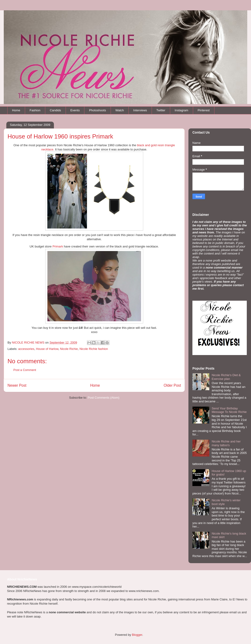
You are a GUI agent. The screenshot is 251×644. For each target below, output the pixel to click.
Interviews (140, 110)
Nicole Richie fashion (94, 349)
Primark (58, 246)
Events (75, 110)
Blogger (137, 635)
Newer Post (17, 385)
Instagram (181, 110)
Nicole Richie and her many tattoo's (226, 443)
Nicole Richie (69, 349)
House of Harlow (47, 349)
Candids (55, 110)
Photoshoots (97, 110)
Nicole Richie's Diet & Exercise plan (226, 377)
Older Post (172, 385)
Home (16, 110)
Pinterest (204, 110)
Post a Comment (25, 370)
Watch (120, 110)
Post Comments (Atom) (103, 398)
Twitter (161, 110)
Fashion (35, 110)
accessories (26, 349)
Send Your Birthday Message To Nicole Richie (229, 410)
